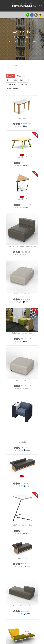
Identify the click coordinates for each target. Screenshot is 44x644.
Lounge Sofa (12, 80)
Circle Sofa (23, 84)
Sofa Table (11, 84)
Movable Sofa (13, 89)
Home (8, 65)
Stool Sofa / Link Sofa (22, 272)
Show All (11, 76)
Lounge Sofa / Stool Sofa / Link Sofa (22, 224)
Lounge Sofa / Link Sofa (22, 547)
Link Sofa (24, 80)
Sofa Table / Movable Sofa (22, 311)
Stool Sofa (21, 76)
